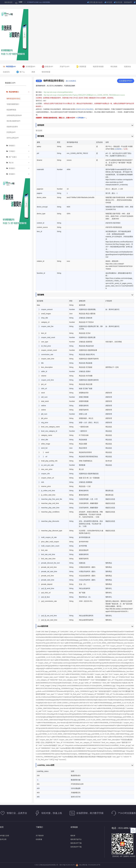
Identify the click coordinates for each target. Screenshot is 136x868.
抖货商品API (11, 132)
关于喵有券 (40, 836)
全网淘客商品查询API (14, 115)
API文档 (108, 2)
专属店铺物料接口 (13, 104)
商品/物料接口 (14, 92)
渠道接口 (12, 168)
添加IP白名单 (80, 109)
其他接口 (12, 174)
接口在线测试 (71, 81)
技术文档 (118, 2)
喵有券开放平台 (76, 839)
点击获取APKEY (126, 81)
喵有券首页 (8, 2)
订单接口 (12, 151)
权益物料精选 (11, 110)
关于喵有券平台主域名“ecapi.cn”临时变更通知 (39, 2)
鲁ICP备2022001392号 (67, 865)
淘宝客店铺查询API (13, 121)
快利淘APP (128, 2)
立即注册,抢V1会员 (95, 2)
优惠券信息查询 (12, 127)
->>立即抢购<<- (81, 118)
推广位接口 (13, 157)
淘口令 (11, 163)
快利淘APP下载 (76, 847)
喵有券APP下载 (76, 843)
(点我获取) (118, 149)
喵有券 (73, 836)
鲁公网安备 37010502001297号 (88, 865)
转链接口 (12, 146)
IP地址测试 (89, 109)
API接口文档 (4, 836)
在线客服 (39, 839)
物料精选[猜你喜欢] (13, 99)
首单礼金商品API (13, 138)
